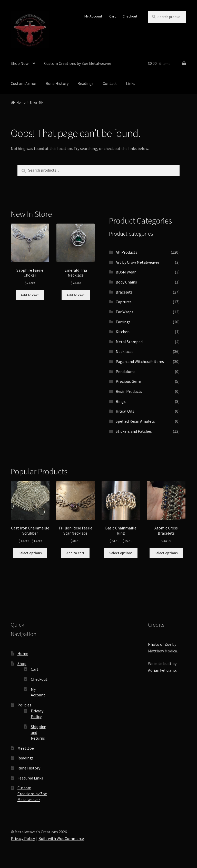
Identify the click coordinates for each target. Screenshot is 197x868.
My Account (93, 16)
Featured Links (30, 778)
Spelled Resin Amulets (135, 421)
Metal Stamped (129, 342)
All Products (126, 252)
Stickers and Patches (134, 431)
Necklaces (125, 351)
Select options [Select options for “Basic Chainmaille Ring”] (121, 553)
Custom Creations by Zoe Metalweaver (78, 63)
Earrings (123, 322)
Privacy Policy (23, 838)
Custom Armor (24, 83)
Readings (86, 83)
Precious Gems (129, 381)
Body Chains (126, 282)
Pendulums (126, 371)
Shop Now (20, 63)
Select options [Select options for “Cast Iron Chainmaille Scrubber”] (30, 553)
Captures (124, 302)
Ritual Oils (125, 411)
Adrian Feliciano (162, 670)
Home (21, 102)
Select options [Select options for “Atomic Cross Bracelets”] (166, 553)
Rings (121, 401)
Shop (22, 663)
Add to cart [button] (30, 295)
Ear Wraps (125, 312)
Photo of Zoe (160, 644)
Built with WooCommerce (61, 838)
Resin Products (129, 391)
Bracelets (124, 292)
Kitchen (123, 332)
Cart (112, 16)
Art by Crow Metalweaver (137, 262)
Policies (24, 705)
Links (131, 83)
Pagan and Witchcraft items (140, 361)
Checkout (130, 16)
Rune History (57, 83)
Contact (110, 83)
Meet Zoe (26, 748)
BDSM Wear (126, 272)
